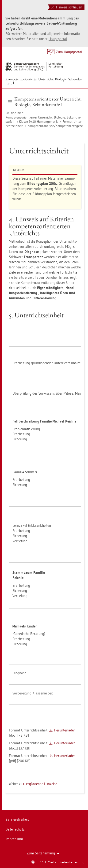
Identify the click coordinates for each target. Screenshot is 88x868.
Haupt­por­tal (58, 39)
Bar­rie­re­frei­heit (17, 819)
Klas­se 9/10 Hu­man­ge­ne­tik (38, 122)
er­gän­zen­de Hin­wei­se (42, 784)
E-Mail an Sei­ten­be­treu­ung (62, 862)
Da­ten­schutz (15, 829)
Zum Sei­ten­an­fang (43, 853)
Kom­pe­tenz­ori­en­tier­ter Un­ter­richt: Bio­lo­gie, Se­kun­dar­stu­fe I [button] (45, 102)
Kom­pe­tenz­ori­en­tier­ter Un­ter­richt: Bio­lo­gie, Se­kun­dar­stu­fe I (44, 81)
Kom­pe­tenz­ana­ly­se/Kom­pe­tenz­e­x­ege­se (55, 126)
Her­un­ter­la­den (65, 730)
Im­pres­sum (14, 839)
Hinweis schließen (67, 7)
